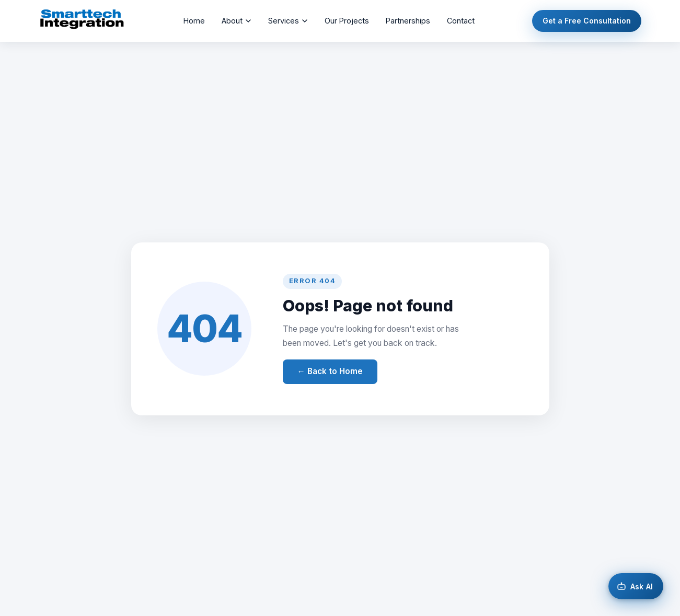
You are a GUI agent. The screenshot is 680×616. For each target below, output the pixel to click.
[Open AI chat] (636, 586)
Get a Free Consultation (587, 21)
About (237, 21)
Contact (461, 21)
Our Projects (347, 21)
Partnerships (408, 21)
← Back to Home (330, 371)
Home (194, 21)
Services (288, 21)
